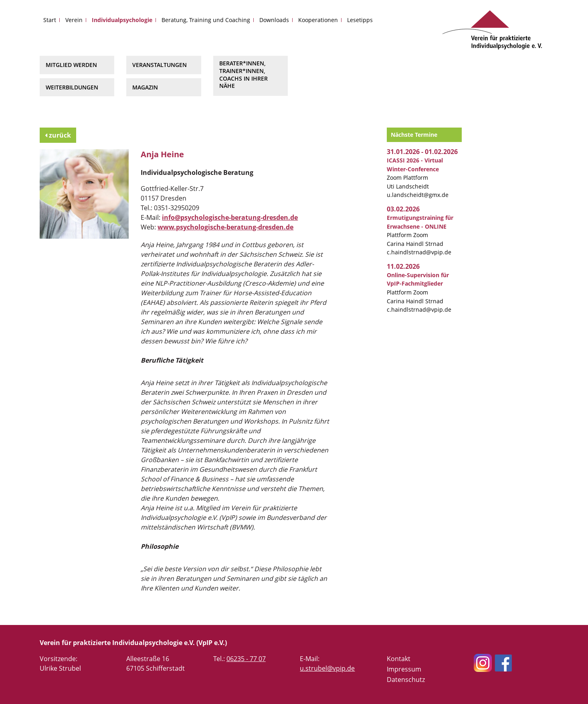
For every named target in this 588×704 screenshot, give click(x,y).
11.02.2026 (403, 266)
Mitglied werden (71, 65)
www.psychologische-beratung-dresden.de (225, 227)
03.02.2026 (403, 209)
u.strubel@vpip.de (327, 668)
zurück (58, 135)
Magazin (145, 87)
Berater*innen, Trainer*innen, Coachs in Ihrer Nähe (243, 74)
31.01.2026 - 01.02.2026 (422, 152)
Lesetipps (360, 20)
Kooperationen (318, 20)
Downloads (274, 20)
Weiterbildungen (72, 87)
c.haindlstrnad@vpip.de (419, 252)
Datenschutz (406, 680)
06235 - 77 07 (246, 659)
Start (50, 20)
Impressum (404, 669)
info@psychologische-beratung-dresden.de (230, 217)
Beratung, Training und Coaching (206, 20)
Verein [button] (74, 20)
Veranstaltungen (160, 65)
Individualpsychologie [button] (122, 20)
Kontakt (399, 659)
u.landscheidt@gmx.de (418, 195)
